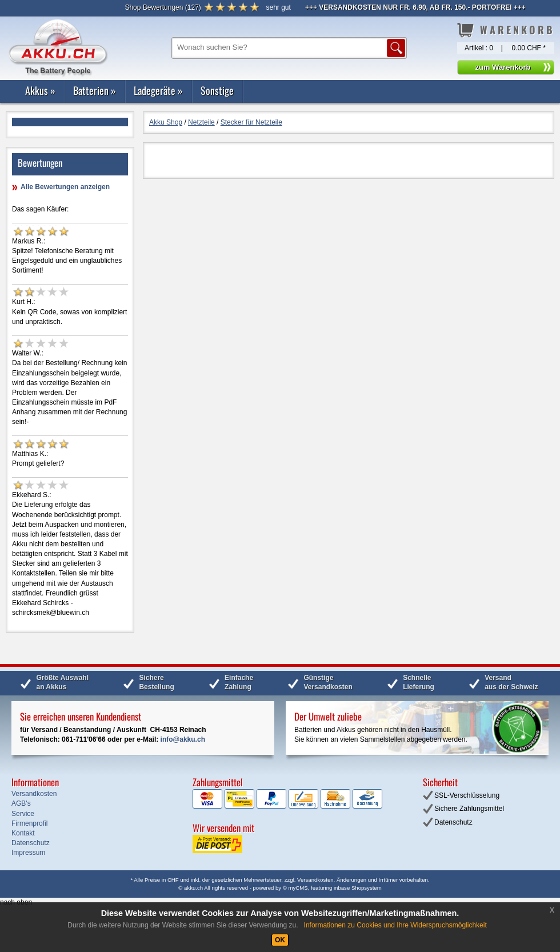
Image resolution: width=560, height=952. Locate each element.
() (163, 7)
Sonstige (217, 90)
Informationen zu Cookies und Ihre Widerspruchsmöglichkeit (395, 925)
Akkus (40, 90)
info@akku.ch (183, 739)
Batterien (95, 90)
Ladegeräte (158, 90)
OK (280, 940)
